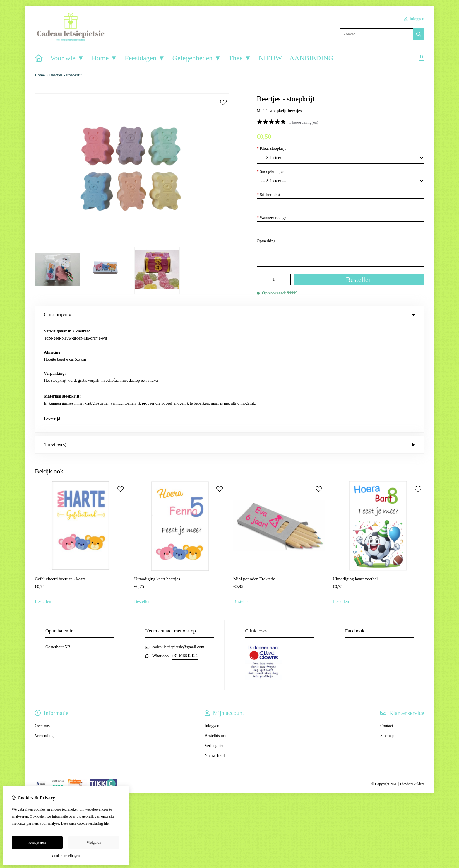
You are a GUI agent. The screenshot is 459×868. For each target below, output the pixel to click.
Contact (387, 617)
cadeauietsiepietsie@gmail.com (178, 538)
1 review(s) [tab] (229, 336)
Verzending (44, 627)
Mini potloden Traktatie (254, 470)
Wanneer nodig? (272, 218)
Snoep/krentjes (270, 172)
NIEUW (270, 58)
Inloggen (212, 617)
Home (40, 75)
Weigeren (94, 842)
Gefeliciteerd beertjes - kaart (60, 470)
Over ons (42, 617)
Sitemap (387, 627)
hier (107, 823)
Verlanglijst (214, 637)
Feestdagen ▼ (145, 58)
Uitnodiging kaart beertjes (157, 470)
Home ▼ (105, 58)
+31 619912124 (184, 547)
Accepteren (37, 842)
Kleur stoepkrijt (271, 148)
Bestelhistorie (216, 627)
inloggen (414, 19)
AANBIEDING (311, 58)
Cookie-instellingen (66, 856)
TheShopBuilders (412, 675)
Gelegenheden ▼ (197, 58)
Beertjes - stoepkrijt (65, 75)
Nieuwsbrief (215, 647)
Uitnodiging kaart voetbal (355, 470)
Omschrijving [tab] (229, 314)
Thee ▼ (240, 58)
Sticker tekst (268, 195)
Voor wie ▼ (67, 58)
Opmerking (266, 241)
